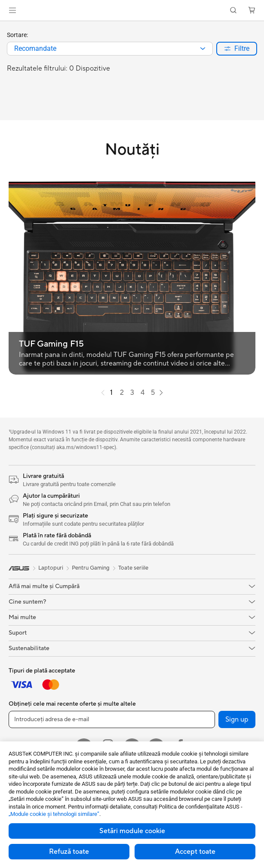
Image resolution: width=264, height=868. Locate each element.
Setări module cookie (132, 831)
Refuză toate (69, 852)
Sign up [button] (237, 719)
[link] (132, 11)
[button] (12, 10)
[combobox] (110, 49)
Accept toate (195, 852)
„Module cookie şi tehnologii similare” (54, 814)
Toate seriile (133, 568)
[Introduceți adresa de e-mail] (112, 719)
